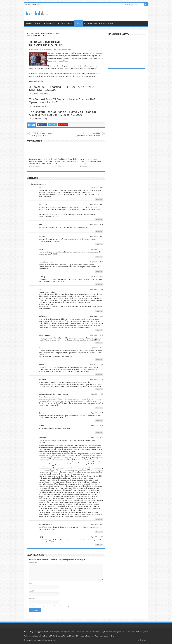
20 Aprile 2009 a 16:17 (96, 224)
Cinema (61, 23)
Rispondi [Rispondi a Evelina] (99, 433)
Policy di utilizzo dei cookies (105, 636)
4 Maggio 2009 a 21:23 (96, 394)
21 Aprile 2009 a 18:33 (96, 262)
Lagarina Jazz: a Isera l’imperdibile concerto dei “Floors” (90, 161)
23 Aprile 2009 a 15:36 (96, 348)
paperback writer (45, 524)
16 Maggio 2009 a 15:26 (96, 426)
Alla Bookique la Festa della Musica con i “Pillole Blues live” (66, 161)
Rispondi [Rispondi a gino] (99, 311)
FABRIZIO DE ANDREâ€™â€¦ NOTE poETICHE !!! (44, 134)
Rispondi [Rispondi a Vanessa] (99, 244)
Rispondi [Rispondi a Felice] (99, 360)
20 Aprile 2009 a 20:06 (96, 236)
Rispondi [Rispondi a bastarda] (99, 389)
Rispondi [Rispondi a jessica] (99, 374)
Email (32, 591)
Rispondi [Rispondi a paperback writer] (99, 532)
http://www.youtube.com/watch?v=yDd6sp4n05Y (55, 357)
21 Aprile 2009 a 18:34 (96, 277)
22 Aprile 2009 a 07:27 (96, 289)
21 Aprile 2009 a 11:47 (96, 249)
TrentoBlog (35, 49)
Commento (33, 563)
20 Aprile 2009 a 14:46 (96, 204)
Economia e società (107, 23)
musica (64, 49)
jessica (41, 365)
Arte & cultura (49, 23)
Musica (78, 23)
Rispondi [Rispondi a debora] (99, 421)
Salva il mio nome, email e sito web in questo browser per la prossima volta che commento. (63, 606)
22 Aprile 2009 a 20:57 (96, 316)
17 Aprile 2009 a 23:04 (96, 188)
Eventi (38, 23)
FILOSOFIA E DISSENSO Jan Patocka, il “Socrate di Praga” (88, 134)
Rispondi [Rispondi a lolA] (99, 231)
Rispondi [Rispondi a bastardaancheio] (99, 272)
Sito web (32, 599)
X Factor (66, 61)
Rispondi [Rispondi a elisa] (99, 199)
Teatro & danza (90, 23)
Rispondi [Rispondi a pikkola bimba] (99, 343)
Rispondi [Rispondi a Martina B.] (99, 519)
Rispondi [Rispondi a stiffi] (99, 545)
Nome (32, 584)
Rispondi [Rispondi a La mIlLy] (99, 284)
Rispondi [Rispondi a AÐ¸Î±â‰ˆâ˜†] (99, 330)
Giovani (37, 34)
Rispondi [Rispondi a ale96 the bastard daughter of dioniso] (99, 408)
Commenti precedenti (38, 184)
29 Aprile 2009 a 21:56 (96, 365)
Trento (69, 49)
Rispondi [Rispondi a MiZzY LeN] (99, 219)
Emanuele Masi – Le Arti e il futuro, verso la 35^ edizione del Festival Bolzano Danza (41, 161)
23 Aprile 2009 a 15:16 (96, 335)
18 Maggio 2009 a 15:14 (96, 438)
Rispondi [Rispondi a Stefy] (99, 257)
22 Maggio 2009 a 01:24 (96, 537)
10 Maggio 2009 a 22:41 (96, 413)
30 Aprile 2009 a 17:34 (96, 379)
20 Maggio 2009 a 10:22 (96, 524)
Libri (70, 23)
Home (29, 23)
